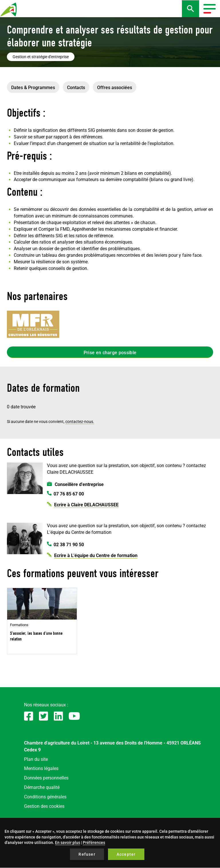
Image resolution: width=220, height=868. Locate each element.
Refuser (87, 854)
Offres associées (115, 88)
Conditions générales (45, 797)
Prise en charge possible (110, 353)
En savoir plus (68, 842)
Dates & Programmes (33, 88)
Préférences (94, 842)
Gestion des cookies (44, 806)
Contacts (76, 88)
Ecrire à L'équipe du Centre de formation (96, 556)
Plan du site (36, 759)
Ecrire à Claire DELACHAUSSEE (86, 505)
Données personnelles (46, 778)
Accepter (126, 854)
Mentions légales (41, 768)
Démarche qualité (42, 787)
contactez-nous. (80, 422)
